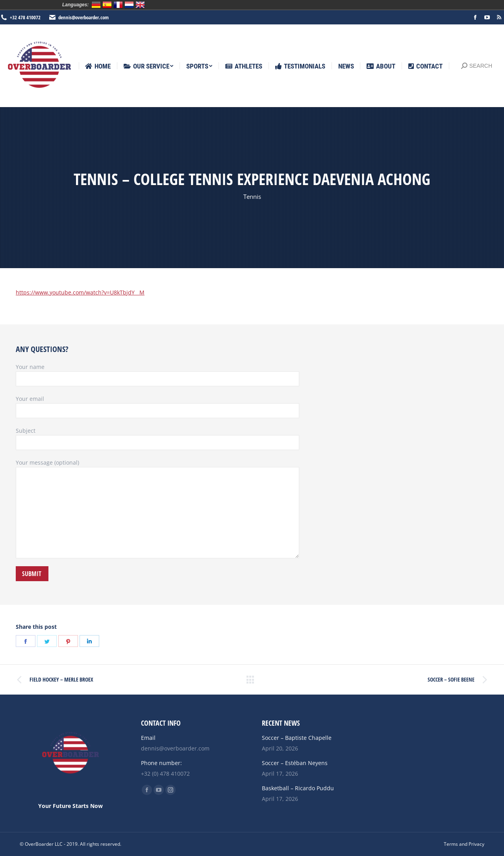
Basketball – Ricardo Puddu (298, 788)
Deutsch (96, 5)
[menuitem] (98, 66)
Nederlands (129, 5)
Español (107, 5)
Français (118, 5)
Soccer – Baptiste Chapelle (297, 738)
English (140, 5)
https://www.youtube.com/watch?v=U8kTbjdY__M (80, 292)
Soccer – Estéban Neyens (295, 763)
